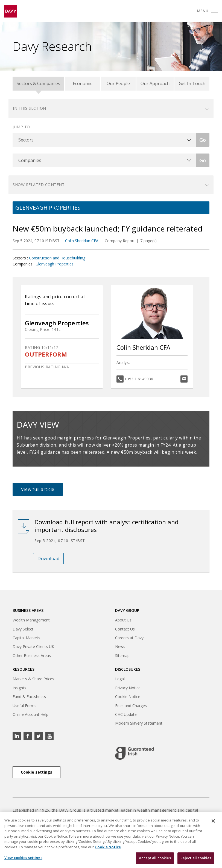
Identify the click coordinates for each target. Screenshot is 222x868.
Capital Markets (26, 638)
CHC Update (126, 714)
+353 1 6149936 (139, 379)
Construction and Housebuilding (57, 258)
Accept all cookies (155, 858)
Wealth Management (31, 620)
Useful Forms (24, 706)
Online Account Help (30, 714)
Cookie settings (36, 772)
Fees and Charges (131, 706)
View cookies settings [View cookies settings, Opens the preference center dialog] (23, 858)
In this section (30, 108)
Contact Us (125, 629)
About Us (123, 620)
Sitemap (122, 656)
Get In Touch (192, 83)
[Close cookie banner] (213, 821)
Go (203, 140)
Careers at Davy (129, 638)
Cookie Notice (128, 697)
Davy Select (23, 629)
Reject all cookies (196, 858)
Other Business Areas (32, 656)
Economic (82, 83)
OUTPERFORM (46, 354)
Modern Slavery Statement (139, 723)
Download (48, 559)
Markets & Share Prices (33, 679)
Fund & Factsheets (29, 697)
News (120, 646)
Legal (120, 679)
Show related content (39, 185)
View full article (38, 489)
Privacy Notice (128, 688)
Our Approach (155, 83)
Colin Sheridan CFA (82, 241)
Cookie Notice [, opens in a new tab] (108, 847)
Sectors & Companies (38, 83)
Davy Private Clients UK (33, 646)
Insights (19, 688)
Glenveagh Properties (55, 264)
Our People (118, 83)
